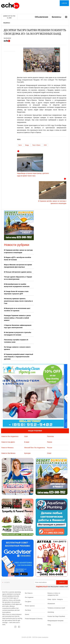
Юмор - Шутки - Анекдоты (55, 599)
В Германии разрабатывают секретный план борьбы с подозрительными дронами (19, 357)
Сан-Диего (28, 602)
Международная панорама (56, 621)
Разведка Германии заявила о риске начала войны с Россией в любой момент (17, 318)
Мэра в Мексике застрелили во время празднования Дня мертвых (18, 266)
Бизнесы (57, 17)
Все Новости (29, 593)
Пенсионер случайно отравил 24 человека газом (16, 341)
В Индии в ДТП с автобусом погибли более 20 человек (18, 259)
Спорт (49, 453)
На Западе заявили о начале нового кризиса (17, 348)
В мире (27, 442)
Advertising (51, 612)
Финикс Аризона (30, 606)
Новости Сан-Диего (8, 442)
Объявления (42, 17)
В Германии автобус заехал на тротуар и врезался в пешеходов (18, 251)
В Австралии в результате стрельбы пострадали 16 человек (18, 334)
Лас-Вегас (28, 610)
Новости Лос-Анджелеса (10, 436)
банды (27, 145)
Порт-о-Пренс (36, 145)
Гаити (20, 145)
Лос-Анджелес (29, 597)
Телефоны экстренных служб (56, 608)
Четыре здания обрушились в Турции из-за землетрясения (18, 278)
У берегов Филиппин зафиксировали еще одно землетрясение (18, 326)
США (26, 436)
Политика (50, 436)
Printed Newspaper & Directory (34, 619)
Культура (27, 453)
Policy (49, 625)
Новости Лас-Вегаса (8, 453)
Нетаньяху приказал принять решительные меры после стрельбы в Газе (18, 301)
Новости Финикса (7, 448)
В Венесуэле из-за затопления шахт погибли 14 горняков (17, 309)
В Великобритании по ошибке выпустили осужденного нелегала (17, 285)
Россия (50, 448)
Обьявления (51, 604)
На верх (7, 582)
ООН (45, 145)
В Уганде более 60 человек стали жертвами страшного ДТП (16, 293)
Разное (50, 442)
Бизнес (27, 614)
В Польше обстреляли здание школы (18, 272)
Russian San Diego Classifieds (56, 616)
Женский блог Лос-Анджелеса (35, 448)
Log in (64, 3)
